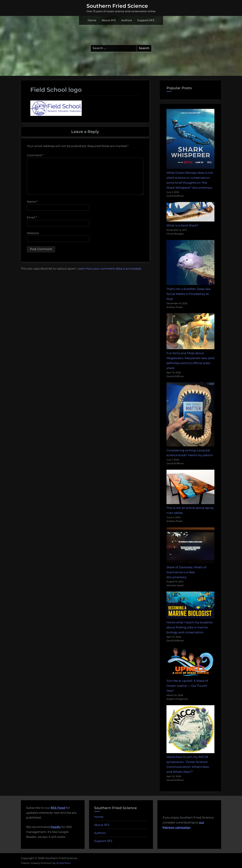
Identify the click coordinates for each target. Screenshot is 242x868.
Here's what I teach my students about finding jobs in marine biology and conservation (190, 627)
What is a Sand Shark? (182, 225)
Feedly (56, 827)
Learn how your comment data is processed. (109, 269)
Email (32, 217)
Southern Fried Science (117, 6)
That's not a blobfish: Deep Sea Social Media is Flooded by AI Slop (188, 294)
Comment (35, 155)
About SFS (109, 20)
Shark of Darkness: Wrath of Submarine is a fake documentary (186, 572)
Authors (127, 20)
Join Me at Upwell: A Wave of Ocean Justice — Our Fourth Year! (187, 686)
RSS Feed (58, 808)
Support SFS (146, 20)
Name (32, 202)
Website (33, 233)
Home (92, 20)
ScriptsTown (63, 863)
